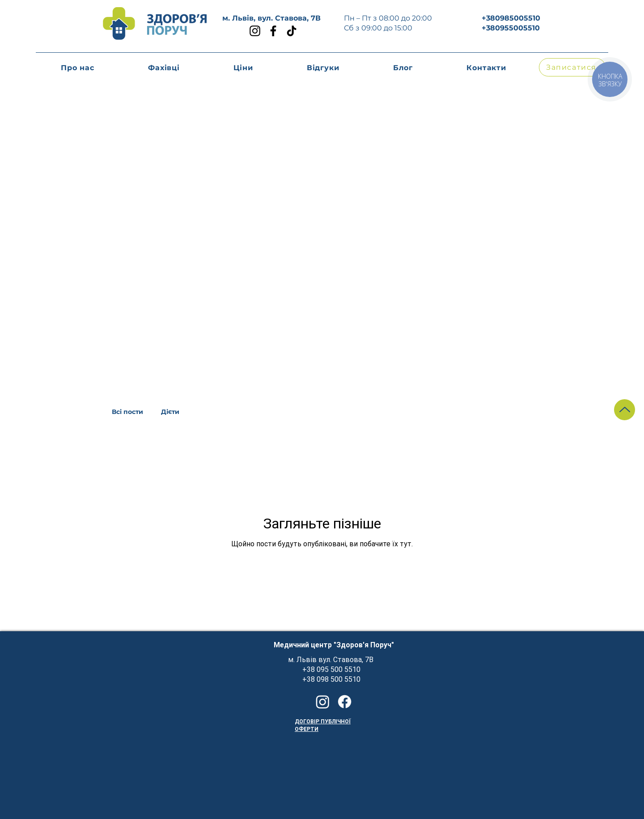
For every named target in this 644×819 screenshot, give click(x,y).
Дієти (170, 412)
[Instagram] (255, 31)
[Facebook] (273, 31)
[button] (243, 68)
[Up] (625, 410)
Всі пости (127, 412)
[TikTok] (292, 31)
